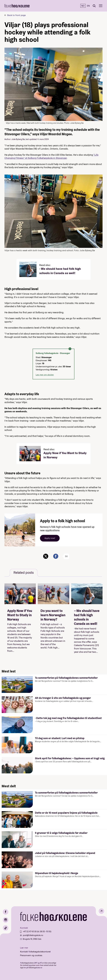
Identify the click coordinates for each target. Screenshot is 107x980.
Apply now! (50, 538)
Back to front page (16, 15)
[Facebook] (6, 912)
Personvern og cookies (31, 955)
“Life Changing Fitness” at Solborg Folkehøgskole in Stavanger (51, 156)
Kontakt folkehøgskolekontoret (35, 952)
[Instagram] (6, 920)
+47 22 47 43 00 (30, 932)
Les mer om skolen (45, 375)
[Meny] (101, 6)
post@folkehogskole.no (33, 935)
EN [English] (88, 6)
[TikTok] (6, 928)
